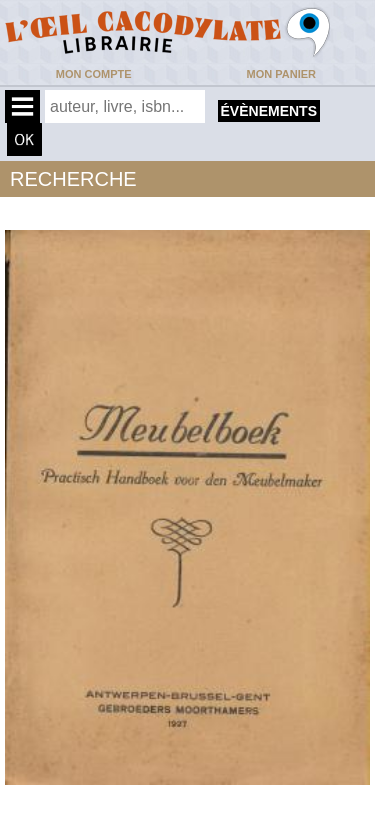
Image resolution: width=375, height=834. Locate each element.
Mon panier (281, 74)
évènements (269, 111)
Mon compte (94, 74)
